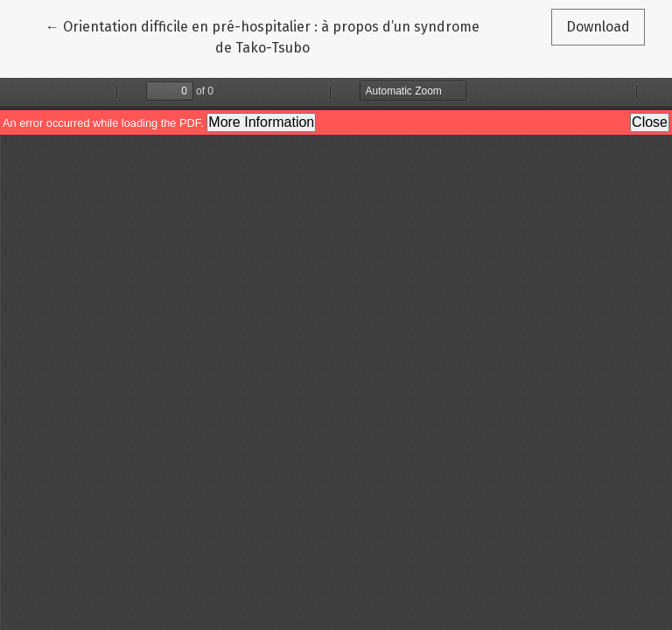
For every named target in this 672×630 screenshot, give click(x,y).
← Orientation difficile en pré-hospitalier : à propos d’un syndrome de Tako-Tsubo (262, 36)
